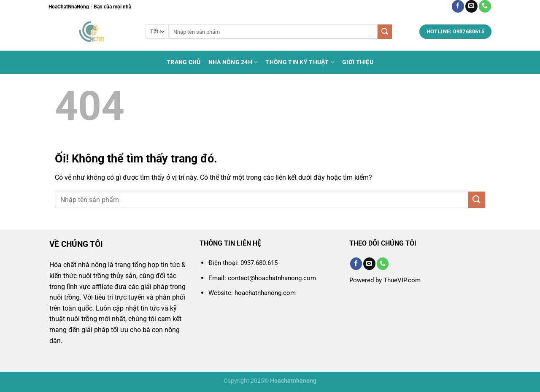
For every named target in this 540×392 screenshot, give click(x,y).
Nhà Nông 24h (233, 62)
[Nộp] (385, 32)
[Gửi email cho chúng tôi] (471, 6)
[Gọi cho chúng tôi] (485, 6)
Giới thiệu (358, 62)
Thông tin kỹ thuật (300, 62)
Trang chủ (184, 62)
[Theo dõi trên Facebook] (458, 6)
